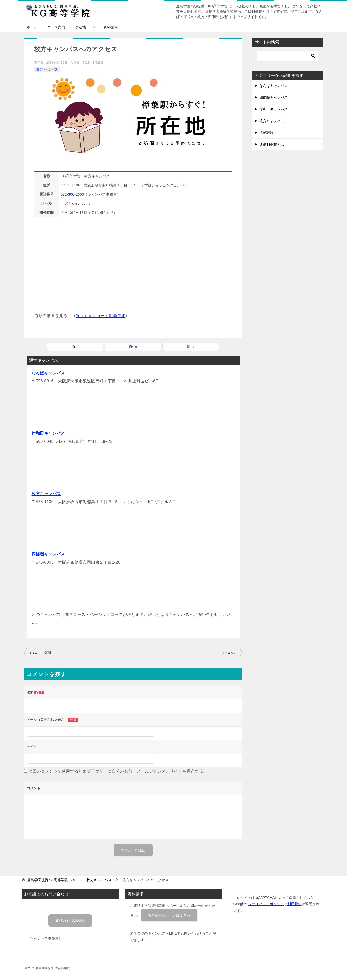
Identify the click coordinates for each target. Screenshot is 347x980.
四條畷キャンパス (48, 554)
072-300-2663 (72, 194)
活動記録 (266, 133)
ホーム (32, 27)
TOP (52, 880)
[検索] (288, 56)
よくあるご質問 (40, 653)
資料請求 (111, 27)
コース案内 (56, 27)
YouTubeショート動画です (101, 316)
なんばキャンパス (48, 373)
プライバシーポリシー (266, 904)
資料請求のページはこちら (169, 915)
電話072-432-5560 (70, 920)
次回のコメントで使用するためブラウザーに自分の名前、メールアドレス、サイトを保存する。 (118, 771)
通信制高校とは (272, 144)
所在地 (81, 27)
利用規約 (295, 904)
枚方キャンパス (47, 69)
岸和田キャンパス (48, 433)
